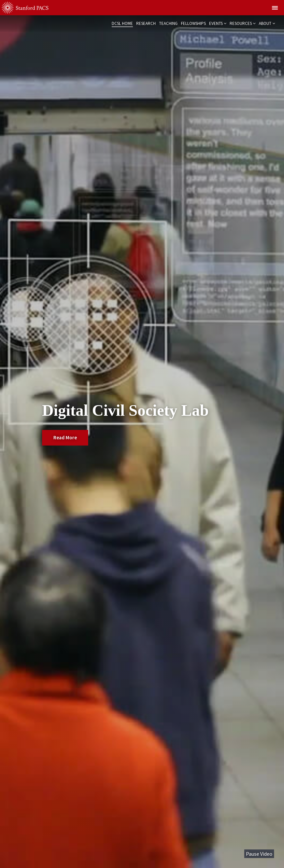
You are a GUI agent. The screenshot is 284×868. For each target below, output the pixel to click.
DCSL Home (122, 23)
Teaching (168, 23)
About (265, 23)
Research (146, 23)
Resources (241, 23)
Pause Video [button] (259, 854)
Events (216, 23)
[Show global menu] (275, 8)
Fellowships (193, 23)
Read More (65, 437)
